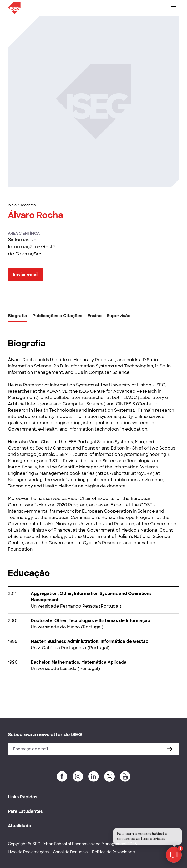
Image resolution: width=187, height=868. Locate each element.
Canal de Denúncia (70, 852)
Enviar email (26, 274)
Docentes (28, 205)
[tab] (17, 318)
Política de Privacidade (113, 852)
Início (12, 205)
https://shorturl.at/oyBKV (125, 473)
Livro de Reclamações (28, 852)
